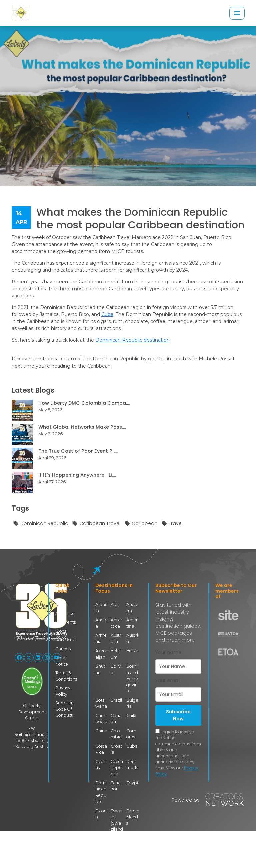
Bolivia (116, 669)
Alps (115, 605)
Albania (101, 608)
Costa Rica (101, 749)
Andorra (132, 608)
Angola (101, 623)
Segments (65, 622)
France (116, 846)
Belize (132, 651)
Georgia (131, 846)
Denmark (132, 764)
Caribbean (141, 524)
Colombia (116, 733)
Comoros (131, 733)
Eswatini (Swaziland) (117, 822)
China (101, 730)
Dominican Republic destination (132, 340)
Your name (168, 652)
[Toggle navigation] (237, 13)
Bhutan (100, 669)
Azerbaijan (101, 654)
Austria (132, 638)
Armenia (101, 638)
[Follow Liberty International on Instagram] (47, 658)
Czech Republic (117, 767)
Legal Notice (62, 661)
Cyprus (100, 764)
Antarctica (116, 623)
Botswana (101, 702)
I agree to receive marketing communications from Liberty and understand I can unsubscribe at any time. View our (178, 753)
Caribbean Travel (96, 524)
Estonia (101, 813)
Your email (168, 680)
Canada (116, 718)
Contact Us (66, 640)
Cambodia (101, 718)
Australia (116, 638)
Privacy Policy (63, 690)
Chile (131, 715)
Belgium (116, 654)
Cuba (107, 314)
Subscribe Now (178, 715)
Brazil (116, 699)
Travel (172, 524)
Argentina (132, 623)
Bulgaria (132, 702)
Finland (101, 846)
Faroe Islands (132, 816)
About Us (65, 614)
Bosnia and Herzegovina (132, 678)
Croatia (116, 749)
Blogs (61, 631)
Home (61, 605)
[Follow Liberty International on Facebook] (19, 658)
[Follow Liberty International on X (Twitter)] (29, 658)
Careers (63, 649)
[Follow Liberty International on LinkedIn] (38, 658)
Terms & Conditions (66, 675)
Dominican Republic (40, 524)
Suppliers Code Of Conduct (65, 709)
